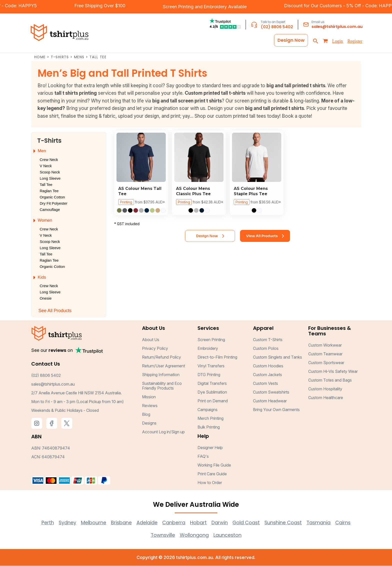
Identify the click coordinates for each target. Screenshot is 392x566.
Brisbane (117, 523)
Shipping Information (161, 375)
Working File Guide (214, 465)
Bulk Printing (209, 427)
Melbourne (88, 523)
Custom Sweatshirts (271, 392)
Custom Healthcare (326, 398)
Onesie (46, 298)
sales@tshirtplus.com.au (337, 27)
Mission (149, 397)
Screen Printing (162, 7)
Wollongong (194, 535)
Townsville (161, 535)
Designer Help (210, 448)
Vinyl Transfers (211, 366)
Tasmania (325, 523)
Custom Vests (265, 384)
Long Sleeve (50, 179)
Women (45, 221)
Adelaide (144, 523)
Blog (146, 415)
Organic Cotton (52, 197)
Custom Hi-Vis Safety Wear (333, 372)
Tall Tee (46, 185)
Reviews (150, 406)
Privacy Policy (155, 349)
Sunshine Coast (288, 523)
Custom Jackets (267, 375)
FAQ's (203, 457)
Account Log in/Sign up (163, 432)
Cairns (351, 523)
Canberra (173, 523)
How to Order (210, 483)
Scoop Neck (50, 172)
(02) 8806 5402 (277, 27)
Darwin (221, 523)
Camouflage (50, 210)
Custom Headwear (270, 401)
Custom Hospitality (325, 389)
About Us (151, 340)
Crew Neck (49, 160)
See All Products (55, 311)
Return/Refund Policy (161, 357)
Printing (126, 202)
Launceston (229, 535)
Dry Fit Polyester (54, 204)
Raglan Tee (49, 191)
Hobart (199, 523)
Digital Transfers (212, 384)
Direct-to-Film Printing (217, 357)
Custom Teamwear (325, 354)
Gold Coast (249, 523)
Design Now (291, 40)
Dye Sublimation (212, 392)
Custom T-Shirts (268, 340)
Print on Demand (213, 401)
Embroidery (199, 7)
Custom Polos (266, 349)
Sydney (60, 523)
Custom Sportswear (326, 363)
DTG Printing (209, 375)
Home (40, 57)
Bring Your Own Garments (276, 410)
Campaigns (207, 410)
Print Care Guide (212, 474)
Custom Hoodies (268, 366)
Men (42, 151)
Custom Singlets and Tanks (277, 357)
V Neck (46, 166)
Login (338, 41)
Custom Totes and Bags (330, 380)
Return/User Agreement (163, 366)
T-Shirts (60, 57)
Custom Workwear (325, 345)
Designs (149, 423)
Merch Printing (210, 419)
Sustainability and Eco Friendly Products (162, 386)
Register (355, 41)
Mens (79, 57)
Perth (39, 523)
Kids (42, 277)
